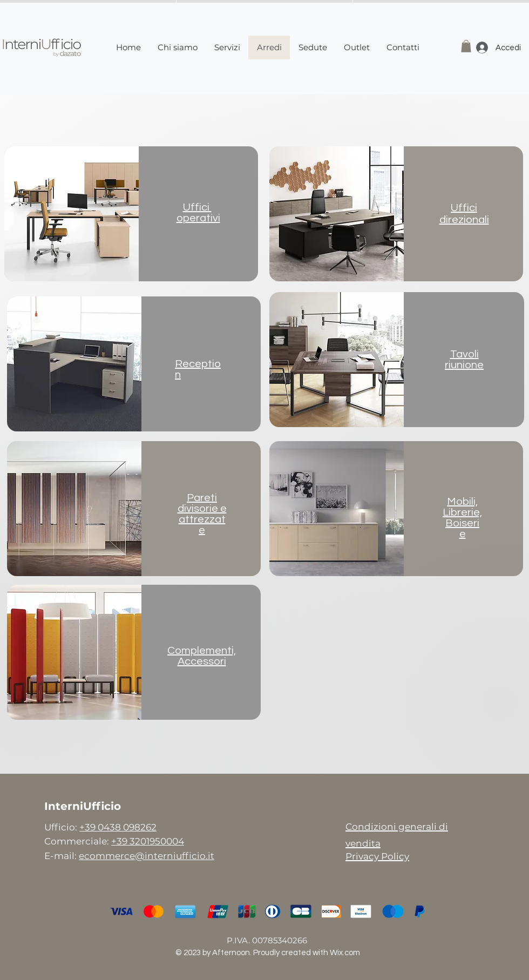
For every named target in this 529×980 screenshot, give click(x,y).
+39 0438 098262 (118, 827)
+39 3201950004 (148, 841)
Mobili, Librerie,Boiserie (462, 518)
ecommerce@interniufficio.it (147, 856)
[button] (466, 46)
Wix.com (345, 953)
